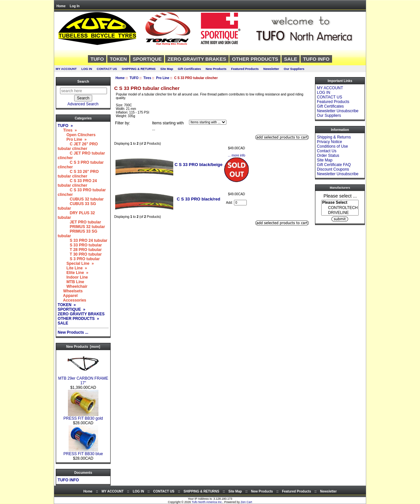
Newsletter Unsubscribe (338, 111)
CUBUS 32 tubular (81, 199)
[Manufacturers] (340, 208)
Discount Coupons (333, 169)
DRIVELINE (340, 213)
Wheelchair (73, 286)
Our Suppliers (294, 69)
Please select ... (340, 196)
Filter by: (122, 123)
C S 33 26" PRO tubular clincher (78, 174)
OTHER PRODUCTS (255, 59)
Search (83, 81)
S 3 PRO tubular (79, 259)
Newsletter (271, 69)
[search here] (84, 91)
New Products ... (73, 332)
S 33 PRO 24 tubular (83, 241)
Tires (147, 78)
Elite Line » (73, 273)
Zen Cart (246, 502)
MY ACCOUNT (66, 69)
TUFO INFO (316, 59)
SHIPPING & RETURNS (139, 69)
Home (61, 6)
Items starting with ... (168, 126)
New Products (216, 69)
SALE (291, 59)
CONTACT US (107, 69)
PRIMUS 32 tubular (81, 227)
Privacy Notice (330, 142)
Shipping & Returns (334, 137)
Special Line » (76, 263)
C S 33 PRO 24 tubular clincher (77, 183)
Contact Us (327, 151)
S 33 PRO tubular (80, 245)
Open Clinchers (77, 135)
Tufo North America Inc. (207, 502)
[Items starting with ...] (208, 122)
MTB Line (71, 282)
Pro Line (163, 78)
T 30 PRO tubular (80, 254)
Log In (75, 6)
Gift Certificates (189, 69)
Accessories (72, 300)
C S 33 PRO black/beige (199, 165)
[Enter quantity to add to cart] (240, 203)
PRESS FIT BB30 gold (83, 417)
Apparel (68, 296)
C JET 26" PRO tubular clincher (78, 146)
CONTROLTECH (340, 208)
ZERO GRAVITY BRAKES (197, 59)
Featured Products (245, 69)
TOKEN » (67, 305)
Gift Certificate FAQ (334, 165)
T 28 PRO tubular (80, 250)
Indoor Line (73, 277)
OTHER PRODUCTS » (78, 319)
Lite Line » (72, 268)
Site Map (167, 69)
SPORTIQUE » (72, 309)
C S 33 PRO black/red (199, 199)
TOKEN (118, 59)
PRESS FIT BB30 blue (83, 452)
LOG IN (87, 69)
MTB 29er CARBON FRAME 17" (83, 379)
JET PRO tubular (79, 222)
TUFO (134, 78)
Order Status (328, 156)
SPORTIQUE (147, 59)
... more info (237, 155)
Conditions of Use (333, 146)
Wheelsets (70, 291)
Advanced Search (83, 104)
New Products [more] (83, 347)
